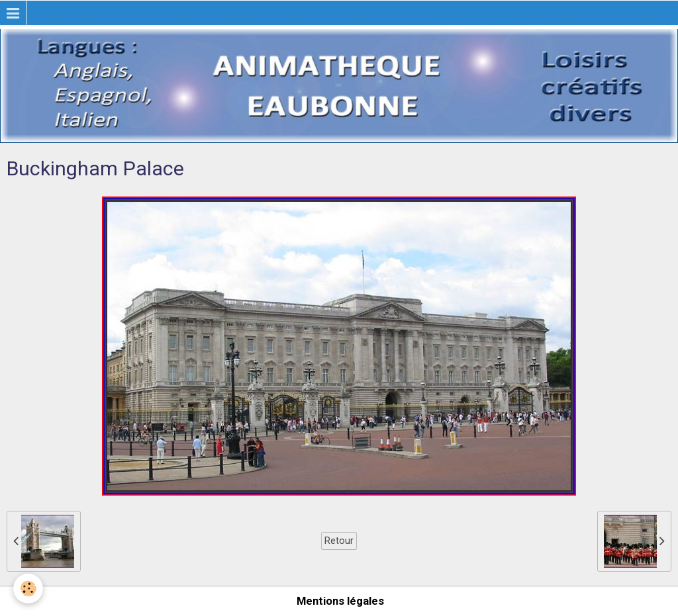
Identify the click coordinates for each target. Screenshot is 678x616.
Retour (339, 541)
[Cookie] (28, 589)
